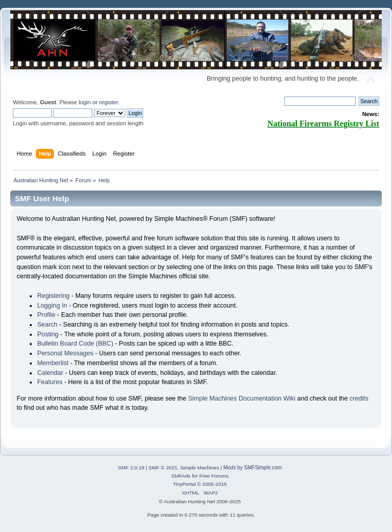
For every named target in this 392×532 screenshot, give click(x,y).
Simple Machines (200, 468)
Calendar (50, 373)
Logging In (52, 306)
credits (359, 398)
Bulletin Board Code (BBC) (75, 344)
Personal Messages (65, 353)
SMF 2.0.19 (131, 468)
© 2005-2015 (212, 484)
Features (50, 382)
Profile (46, 315)
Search (47, 325)
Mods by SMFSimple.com (252, 468)
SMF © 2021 (163, 468)
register (109, 102)
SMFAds (181, 476)
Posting (48, 334)
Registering (53, 296)
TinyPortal (184, 484)
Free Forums (214, 476)
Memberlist (53, 363)
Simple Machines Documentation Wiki (242, 398)
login (85, 102)
